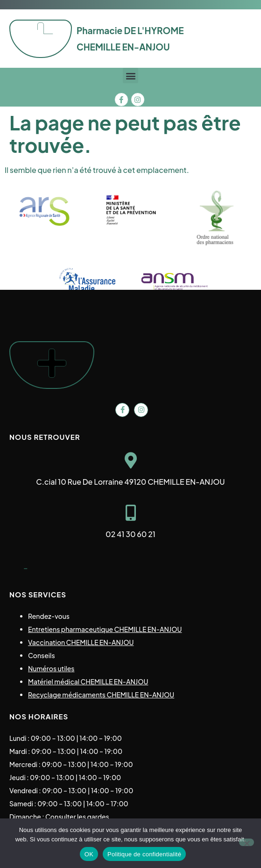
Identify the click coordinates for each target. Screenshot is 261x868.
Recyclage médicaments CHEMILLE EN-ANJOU (101, 695)
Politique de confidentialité (144, 854)
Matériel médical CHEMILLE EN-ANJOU (88, 681)
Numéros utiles (51, 668)
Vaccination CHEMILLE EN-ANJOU (81, 642)
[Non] (247, 842)
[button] (130, 75)
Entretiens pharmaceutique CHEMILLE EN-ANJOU (105, 629)
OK (89, 854)
